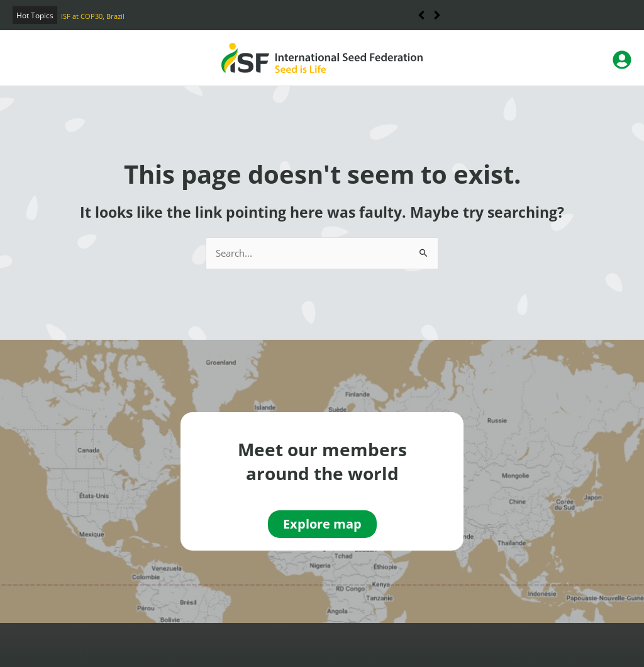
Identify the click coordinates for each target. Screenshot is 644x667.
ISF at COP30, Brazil (93, 16)
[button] (437, 15)
